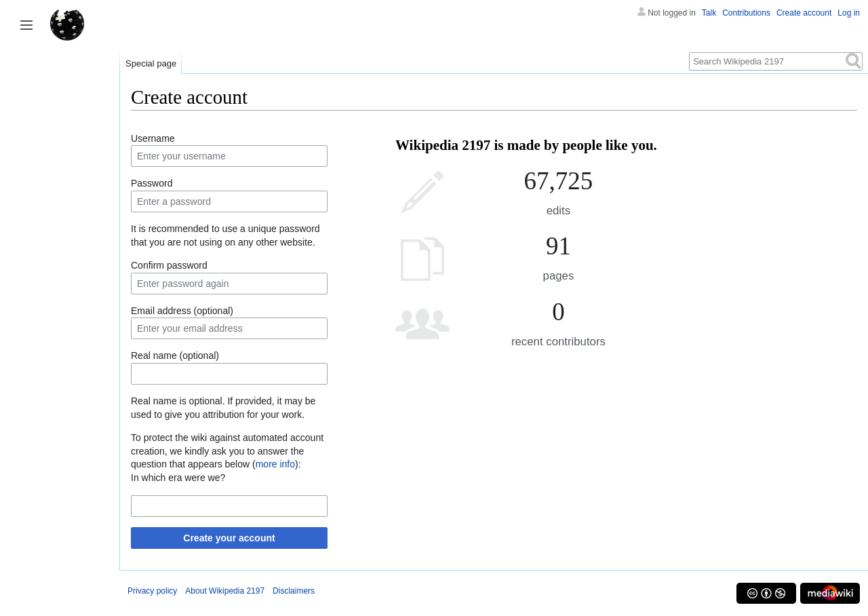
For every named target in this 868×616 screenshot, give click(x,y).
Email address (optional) (182, 311)
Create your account (229, 538)
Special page (151, 63)
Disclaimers (294, 591)
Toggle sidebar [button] (26, 25)
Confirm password (169, 265)
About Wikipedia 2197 (225, 591)
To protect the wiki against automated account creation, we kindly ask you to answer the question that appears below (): (227, 451)
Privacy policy (152, 591)
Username (153, 138)
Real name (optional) (175, 355)
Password (152, 183)
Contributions (746, 13)
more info (275, 464)
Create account (804, 13)
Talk (709, 13)
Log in (849, 13)
